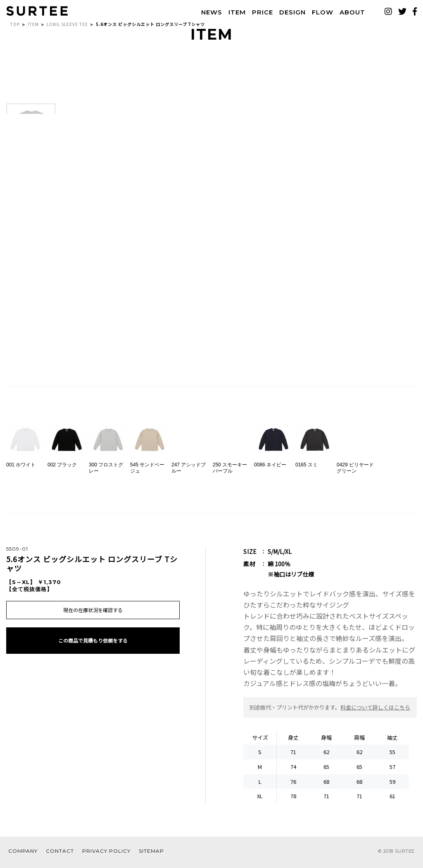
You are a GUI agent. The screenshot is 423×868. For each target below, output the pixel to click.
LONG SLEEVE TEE (67, 28)
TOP (15, 28)
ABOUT (348, 13)
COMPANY (23, 855)
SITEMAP (151, 855)
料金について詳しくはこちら (375, 711)
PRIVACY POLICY (106, 855)
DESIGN (288, 13)
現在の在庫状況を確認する (93, 615)
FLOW (318, 13)
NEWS (208, 13)
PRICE (258, 13)
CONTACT (60, 855)
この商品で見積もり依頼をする (93, 654)
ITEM (233, 13)
